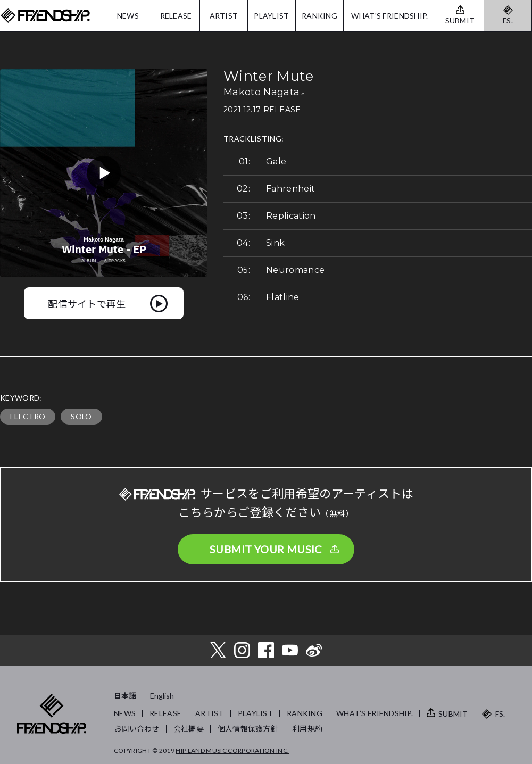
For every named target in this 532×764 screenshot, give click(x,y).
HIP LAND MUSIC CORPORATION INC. (232, 750)
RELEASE (176, 16)
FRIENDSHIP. (45, 16)
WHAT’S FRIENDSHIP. (375, 713)
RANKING (319, 16)
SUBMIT (453, 714)
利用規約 (307, 729)
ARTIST (224, 16)
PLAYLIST (271, 16)
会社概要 (189, 729)
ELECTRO (28, 416)
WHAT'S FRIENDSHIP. (389, 16)
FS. (508, 20)
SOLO (81, 416)
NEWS (128, 16)
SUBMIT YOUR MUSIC (266, 549)
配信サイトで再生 (87, 303)
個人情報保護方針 (248, 729)
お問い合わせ (137, 729)
